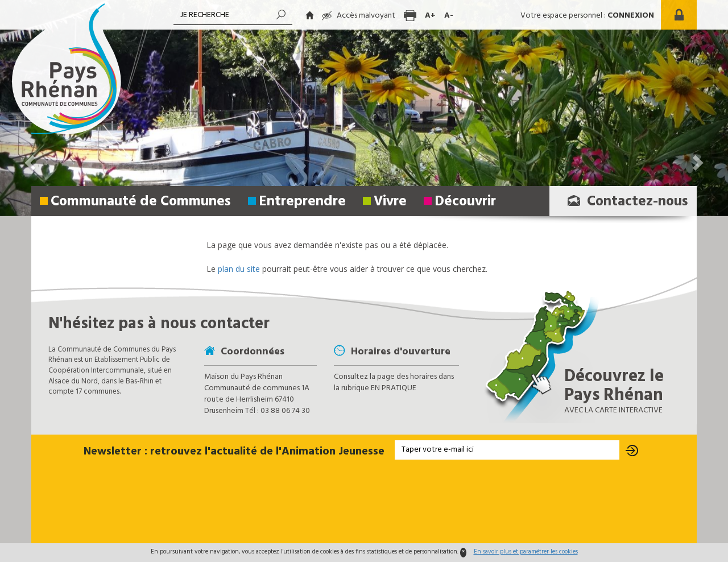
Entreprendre (302, 202)
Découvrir (465, 202)
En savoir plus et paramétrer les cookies (526, 552)
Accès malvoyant (359, 16)
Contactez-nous (624, 202)
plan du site (239, 269)
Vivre (390, 202)
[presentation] (364, 502)
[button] (697, 108)
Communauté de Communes (141, 202)
